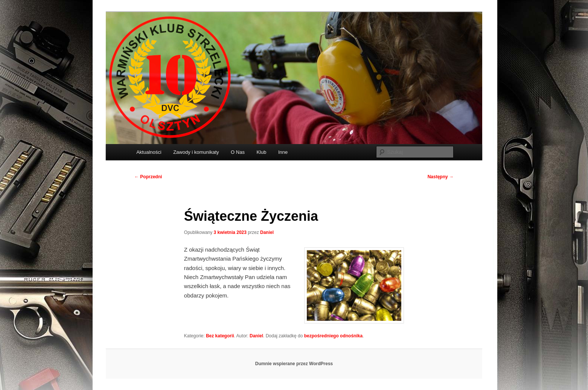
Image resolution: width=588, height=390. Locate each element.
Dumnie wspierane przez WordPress (294, 364)
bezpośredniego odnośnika (333, 336)
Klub (261, 152)
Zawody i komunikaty (196, 152)
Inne (283, 152)
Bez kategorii (220, 336)
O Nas (238, 152)
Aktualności (149, 152)
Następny (441, 177)
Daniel (267, 232)
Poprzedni (148, 177)
